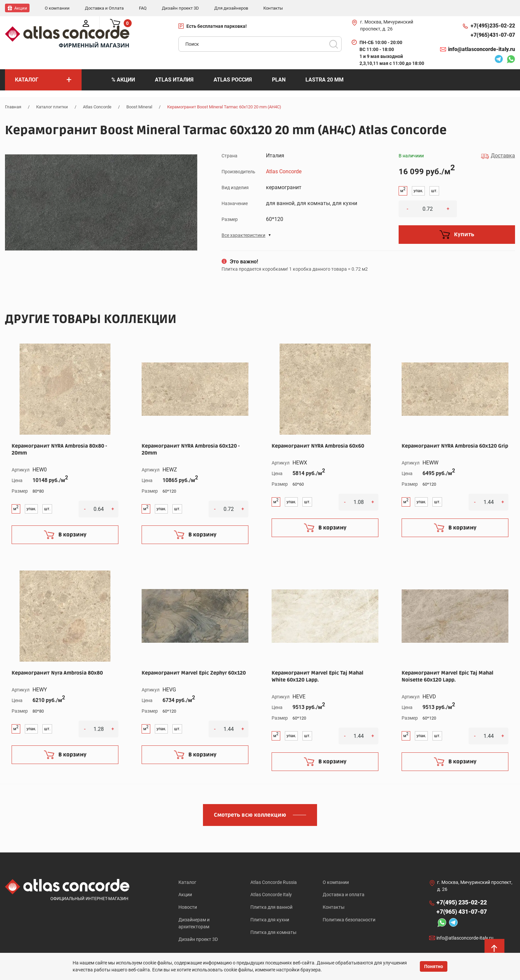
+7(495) (493, 26)
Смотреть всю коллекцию (250, 814)
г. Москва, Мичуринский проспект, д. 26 (387, 25)
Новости (188, 907)
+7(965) (493, 35)
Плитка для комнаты (273, 933)
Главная (13, 107)
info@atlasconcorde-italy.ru (482, 49)
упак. (418, 191)
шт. (434, 191)
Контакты (334, 907)
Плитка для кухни (270, 920)
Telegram (499, 60)
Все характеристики (243, 235)
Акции (185, 895)
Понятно (434, 966)
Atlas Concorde (97, 107)
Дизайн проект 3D (198, 940)
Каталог (187, 882)
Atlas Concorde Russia (274, 882)
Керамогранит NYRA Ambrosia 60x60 (318, 445)
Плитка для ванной (271, 907)
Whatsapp (511, 60)
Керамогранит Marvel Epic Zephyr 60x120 (194, 672)
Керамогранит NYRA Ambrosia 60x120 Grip (455, 445)
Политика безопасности (349, 920)
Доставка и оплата (344, 895)
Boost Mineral (139, 107)
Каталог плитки (52, 107)
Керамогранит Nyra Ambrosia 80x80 (57, 672)
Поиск (334, 44)
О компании (336, 882)
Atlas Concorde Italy (271, 895)
